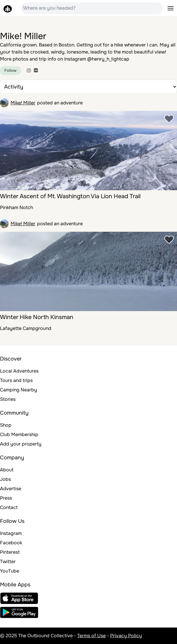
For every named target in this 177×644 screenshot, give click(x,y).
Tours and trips (16, 380)
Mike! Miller (23, 103)
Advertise (11, 489)
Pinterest (10, 552)
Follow (10, 70)
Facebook (11, 543)
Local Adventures (19, 371)
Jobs (5, 479)
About (7, 470)
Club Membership (19, 434)
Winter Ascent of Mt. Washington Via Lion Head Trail (70, 196)
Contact (9, 507)
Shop (6, 425)
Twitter (8, 562)
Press (6, 498)
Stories (8, 399)
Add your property (21, 444)
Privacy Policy (126, 636)
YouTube (10, 571)
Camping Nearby (19, 390)
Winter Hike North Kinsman (37, 317)
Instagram (11, 533)
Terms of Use (91, 636)
